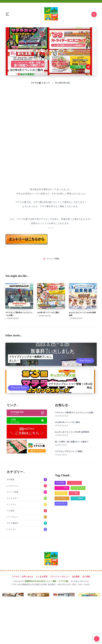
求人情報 (86, 577)
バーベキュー (12, 517)
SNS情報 (11, 480)
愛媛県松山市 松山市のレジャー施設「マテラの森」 (47, 581)
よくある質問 (42, 577)
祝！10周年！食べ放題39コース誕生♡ (72, 442)
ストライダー (12, 498)
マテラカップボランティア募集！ (69, 451)
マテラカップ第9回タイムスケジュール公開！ (75, 413)
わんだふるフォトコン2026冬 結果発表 (72, 432)
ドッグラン (11, 504)
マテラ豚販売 (12, 523)
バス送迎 (10, 511)
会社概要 (76, 577)
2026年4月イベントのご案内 (48, 313)
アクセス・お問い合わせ (23, 577)
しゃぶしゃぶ (12, 486)
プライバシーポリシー (60, 577)
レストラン (11, 529)
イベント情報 (53, 259)
